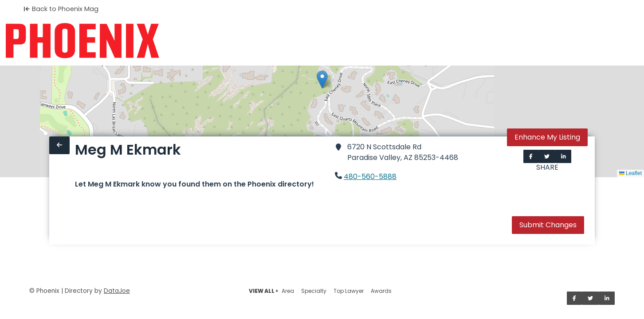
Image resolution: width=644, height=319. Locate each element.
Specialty (314, 291)
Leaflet (630, 173)
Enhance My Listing (547, 137)
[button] (322, 80)
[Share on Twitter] (547, 156)
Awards (381, 291)
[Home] (82, 41)
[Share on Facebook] (531, 156)
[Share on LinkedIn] (563, 156)
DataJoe (117, 291)
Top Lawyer (349, 291)
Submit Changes (548, 225)
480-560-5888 (370, 177)
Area (288, 291)
